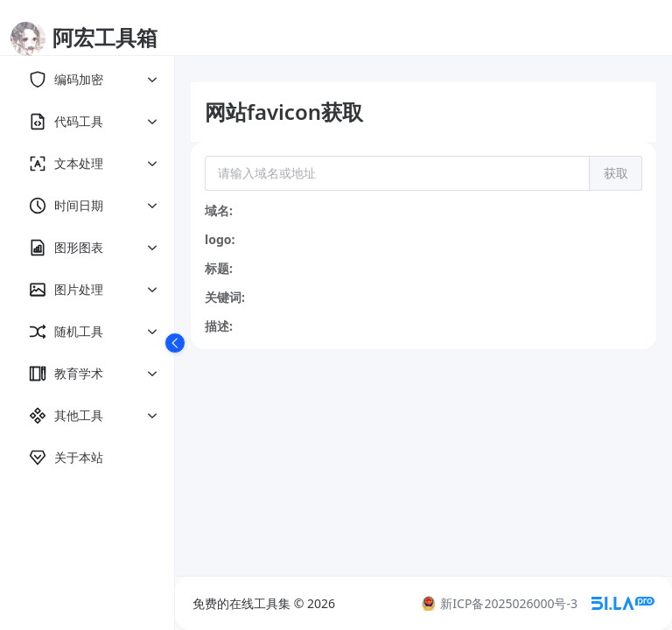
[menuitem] (87, 80)
